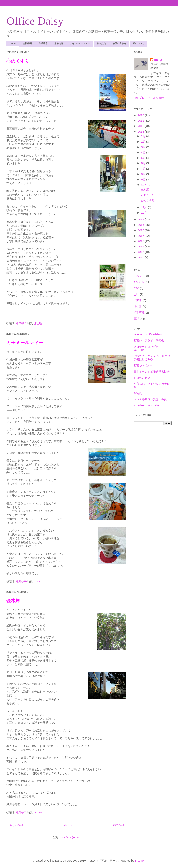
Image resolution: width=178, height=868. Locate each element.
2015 (141, 225)
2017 (141, 236)
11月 (144, 207)
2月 (144, 141)
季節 (136, 288)
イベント (139, 276)
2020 (141, 252)
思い (136, 294)
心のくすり (18, 61)
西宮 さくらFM (143, 365)
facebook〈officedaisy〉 (148, 334)
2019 (141, 246)
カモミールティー (25, 343)
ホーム (68, 825)
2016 (141, 230)
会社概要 (27, 43)
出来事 (138, 300)
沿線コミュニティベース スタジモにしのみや (152, 358)
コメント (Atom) (70, 837)
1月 (144, 136)
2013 (141, 131)
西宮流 (138, 393)
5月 (144, 158)
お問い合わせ (119, 43)
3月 (144, 147)
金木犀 (13, 601)
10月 (144, 185)
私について (139, 43)
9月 (144, 179)
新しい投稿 (16, 825)
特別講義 (139, 312)
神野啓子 (160, 60)
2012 (141, 126)
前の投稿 (119, 825)
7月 (144, 169)
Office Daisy (35, 21)
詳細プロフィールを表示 (149, 98)
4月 (144, 152)
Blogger (140, 861)
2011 (141, 121)
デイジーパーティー (80, 43)
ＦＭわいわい (142, 378)
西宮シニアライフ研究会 (149, 340)
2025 (141, 257)
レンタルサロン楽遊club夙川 (151, 399)
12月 (144, 213)
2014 (141, 219)
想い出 (138, 306)
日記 (136, 319)
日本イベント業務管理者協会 (152, 372)
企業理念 (43, 43)
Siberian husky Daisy (146, 405)
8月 (144, 174)
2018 (141, 241)
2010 (141, 115)
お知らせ (139, 282)
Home (13, 43)
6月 (144, 163)
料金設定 (101, 43)
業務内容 (59, 43)
